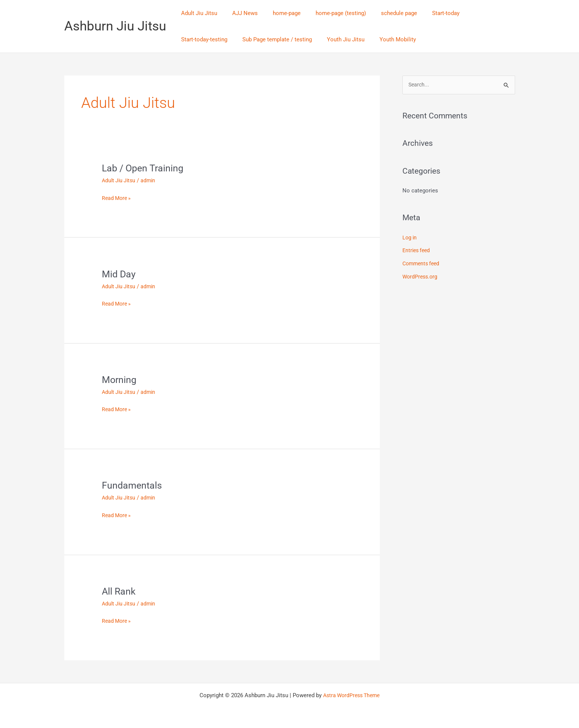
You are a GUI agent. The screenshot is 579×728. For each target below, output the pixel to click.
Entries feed (417, 251)
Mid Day (119, 274)
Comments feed (423, 263)
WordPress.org (421, 276)
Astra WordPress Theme (351, 695)
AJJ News (239, 13)
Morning (120, 379)
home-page (277, 13)
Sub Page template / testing (214, 39)
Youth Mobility (327, 39)
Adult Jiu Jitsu (197, 13)
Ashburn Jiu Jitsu (115, 26)
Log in (410, 238)
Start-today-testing (473, 13)
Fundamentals (133, 485)
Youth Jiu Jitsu (279, 39)
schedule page (382, 13)
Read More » (117, 197)
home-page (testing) (328, 13)
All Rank (119, 591)
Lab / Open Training (144, 168)
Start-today (425, 13)
